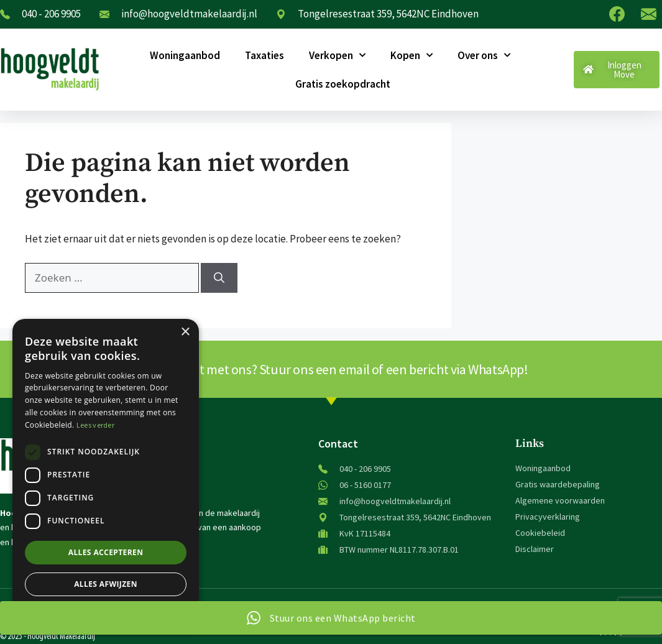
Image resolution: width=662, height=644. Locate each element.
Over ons (484, 55)
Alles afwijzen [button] (106, 584)
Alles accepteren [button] (106, 552)
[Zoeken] (219, 278)
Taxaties (264, 55)
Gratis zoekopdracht (343, 84)
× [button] (185, 332)
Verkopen (337, 55)
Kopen (411, 55)
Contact (338, 444)
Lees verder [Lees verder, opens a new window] (95, 425)
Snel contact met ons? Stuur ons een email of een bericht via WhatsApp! (331, 369)
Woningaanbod (185, 55)
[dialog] (106, 475)
